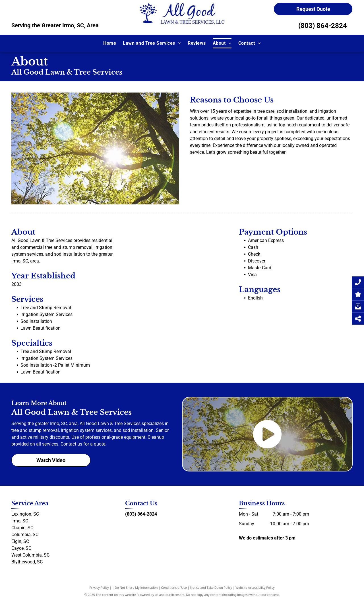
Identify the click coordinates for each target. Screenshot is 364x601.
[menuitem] (110, 43)
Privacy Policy (99, 587)
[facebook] (127, 525)
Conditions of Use (174, 587)
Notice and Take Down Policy (211, 587)
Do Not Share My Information (136, 587)
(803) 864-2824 (323, 26)
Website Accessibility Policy (255, 587)
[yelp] (138, 525)
